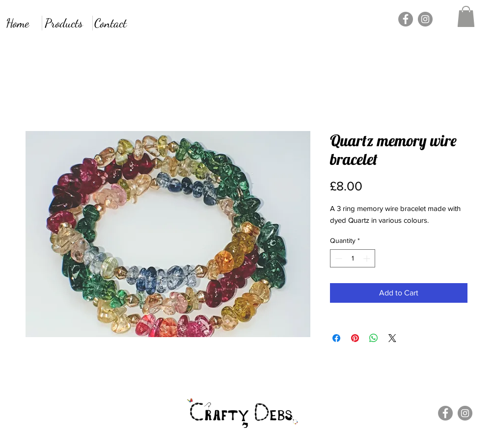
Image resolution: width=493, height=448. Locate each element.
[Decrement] (338, 258)
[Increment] (368, 258)
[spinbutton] (353, 258)
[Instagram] (425, 19)
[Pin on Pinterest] (355, 338)
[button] (466, 16)
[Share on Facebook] (336, 338)
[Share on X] (392, 338)
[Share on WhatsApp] (374, 338)
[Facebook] (406, 19)
